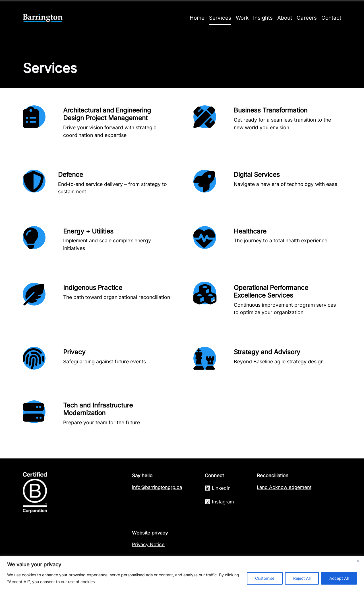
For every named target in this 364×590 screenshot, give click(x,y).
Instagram (223, 502)
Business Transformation (271, 110)
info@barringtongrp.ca (157, 487)
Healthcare (250, 231)
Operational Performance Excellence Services (271, 291)
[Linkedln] (208, 488)
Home (197, 18)
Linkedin (221, 488)
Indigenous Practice (93, 287)
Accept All (339, 578)
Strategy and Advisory (267, 352)
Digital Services (257, 174)
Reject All (302, 578)
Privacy (74, 352)
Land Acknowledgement (284, 487)
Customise (265, 578)
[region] (182, 573)
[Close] (358, 561)
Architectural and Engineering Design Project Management (107, 114)
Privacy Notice (148, 544)
